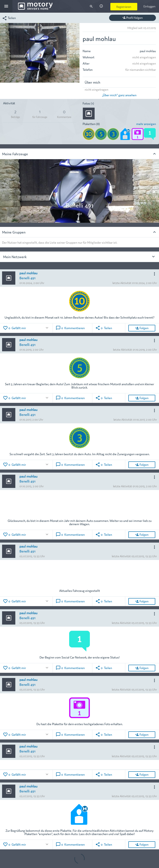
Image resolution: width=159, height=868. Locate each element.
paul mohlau (28, 273)
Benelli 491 (27, 278)
